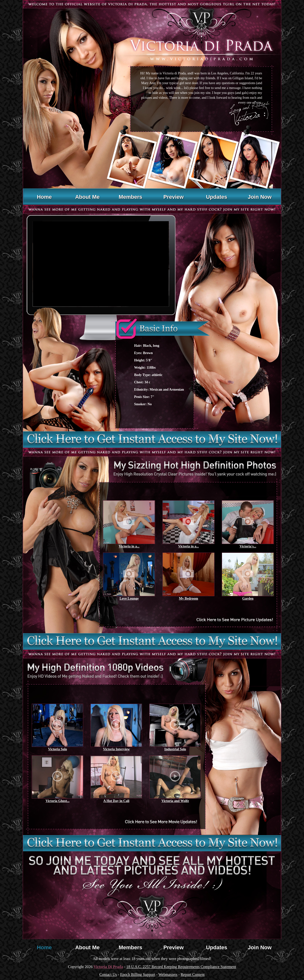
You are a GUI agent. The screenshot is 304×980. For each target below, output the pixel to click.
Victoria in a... (129, 546)
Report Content (193, 975)
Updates (217, 197)
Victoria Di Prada (108, 967)
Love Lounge (129, 599)
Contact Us (108, 975)
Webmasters (168, 975)
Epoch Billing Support (138, 975)
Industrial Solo (175, 749)
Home (44, 197)
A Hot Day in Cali (117, 801)
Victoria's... (248, 546)
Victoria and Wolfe (175, 801)
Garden (248, 599)
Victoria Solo (58, 749)
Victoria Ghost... (58, 801)
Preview (174, 197)
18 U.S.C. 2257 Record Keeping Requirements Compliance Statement (181, 967)
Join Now (260, 197)
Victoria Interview (116, 749)
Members (130, 197)
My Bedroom (188, 599)
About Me (87, 197)
